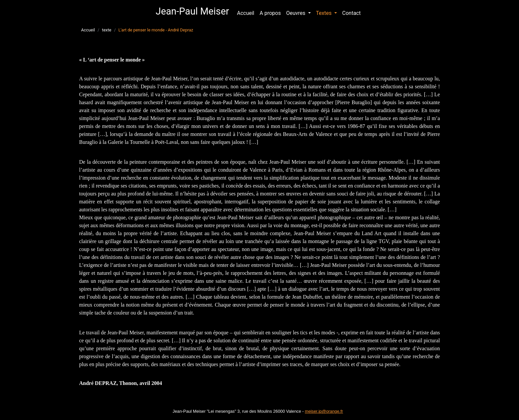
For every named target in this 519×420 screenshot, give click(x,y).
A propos (271, 13)
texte (107, 30)
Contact (352, 13)
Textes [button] (325, 13)
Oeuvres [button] (296, 13)
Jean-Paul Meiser (192, 11)
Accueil (246, 13)
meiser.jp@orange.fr (324, 411)
